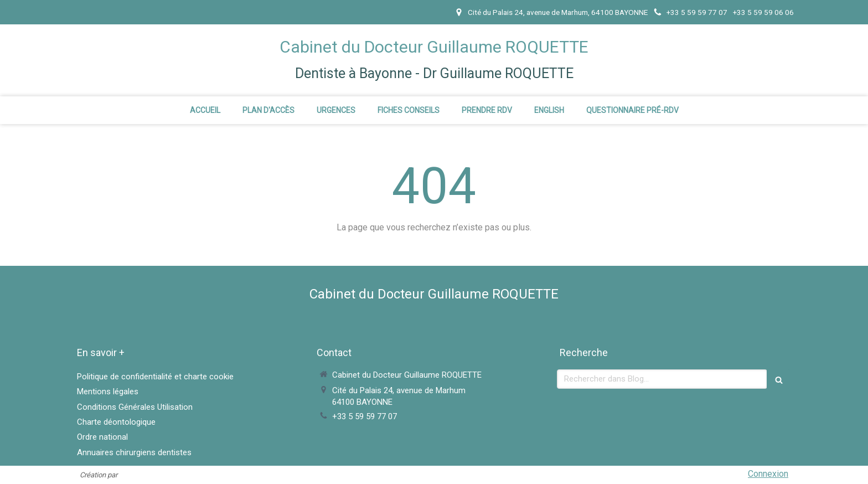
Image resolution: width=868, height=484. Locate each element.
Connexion (768, 474)
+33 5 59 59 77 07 (365, 416)
